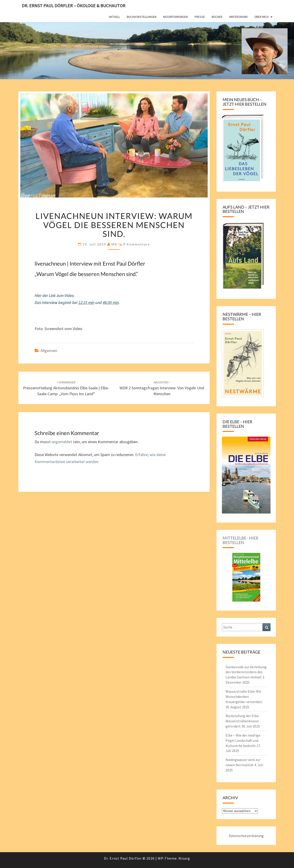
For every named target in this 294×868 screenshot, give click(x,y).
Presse (200, 17)
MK (114, 244)
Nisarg (184, 858)
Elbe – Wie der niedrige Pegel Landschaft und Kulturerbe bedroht (243, 740)
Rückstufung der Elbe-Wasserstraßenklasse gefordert (243, 721)
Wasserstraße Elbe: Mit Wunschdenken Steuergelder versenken (244, 697)
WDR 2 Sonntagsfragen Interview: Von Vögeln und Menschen (162, 388)
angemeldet (62, 442)
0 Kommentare (137, 244)
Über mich (262, 17)
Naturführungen (175, 17)
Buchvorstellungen (142, 17)
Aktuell (114, 17)
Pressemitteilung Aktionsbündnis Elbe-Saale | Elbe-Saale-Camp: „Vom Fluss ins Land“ (66, 388)
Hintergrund (238, 17)
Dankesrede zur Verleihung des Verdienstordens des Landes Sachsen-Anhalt (246, 672)
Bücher (217, 17)
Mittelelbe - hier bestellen (241, 540)
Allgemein (49, 351)
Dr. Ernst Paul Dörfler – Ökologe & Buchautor (74, 6)
